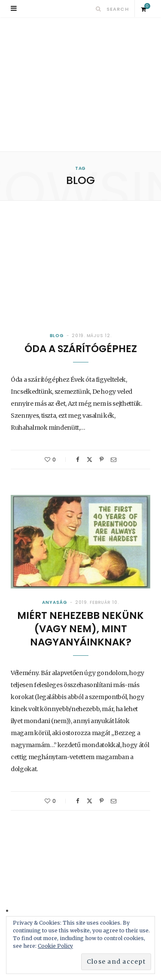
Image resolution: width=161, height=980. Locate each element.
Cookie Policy (55, 946)
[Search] (99, 9)
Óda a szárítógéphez (81, 349)
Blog (57, 336)
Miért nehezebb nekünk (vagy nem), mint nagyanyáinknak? (80, 629)
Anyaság (55, 602)
